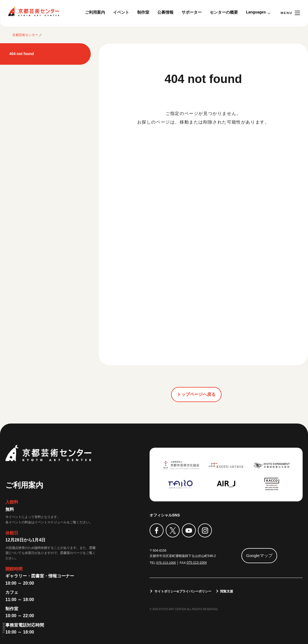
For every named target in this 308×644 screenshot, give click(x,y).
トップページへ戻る (196, 394)
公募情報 (165, 12)
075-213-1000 (166, 562)
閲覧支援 (227, 591)
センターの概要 (224, 12)
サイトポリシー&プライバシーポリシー (183, 591)
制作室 (143, 12)
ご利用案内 (95, 12)
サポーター (192, 12)
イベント (121, 12)
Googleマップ (259, 555)
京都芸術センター (34, 11)
